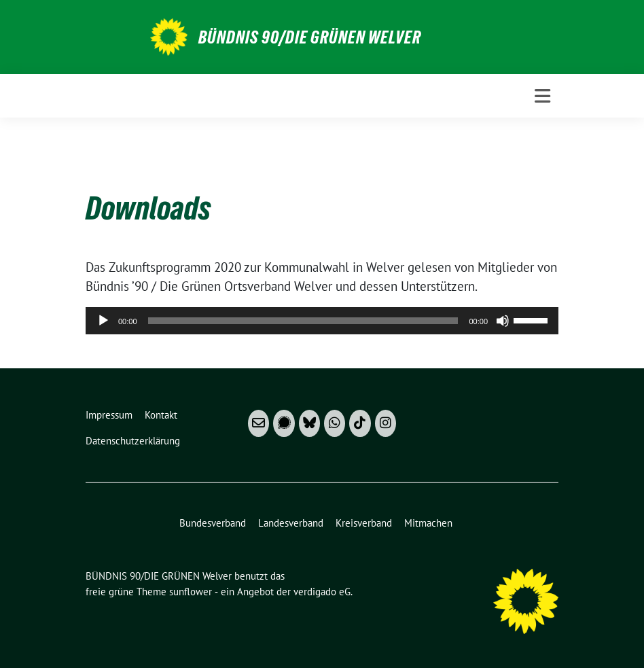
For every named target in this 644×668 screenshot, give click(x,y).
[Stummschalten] (503, 321)
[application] (322, 321)
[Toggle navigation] (542, 96)
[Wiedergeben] (103, 321)
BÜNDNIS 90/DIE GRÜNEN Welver (310, 37)
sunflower (191, 592)
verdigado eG (322, 592)
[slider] (303, 321)
